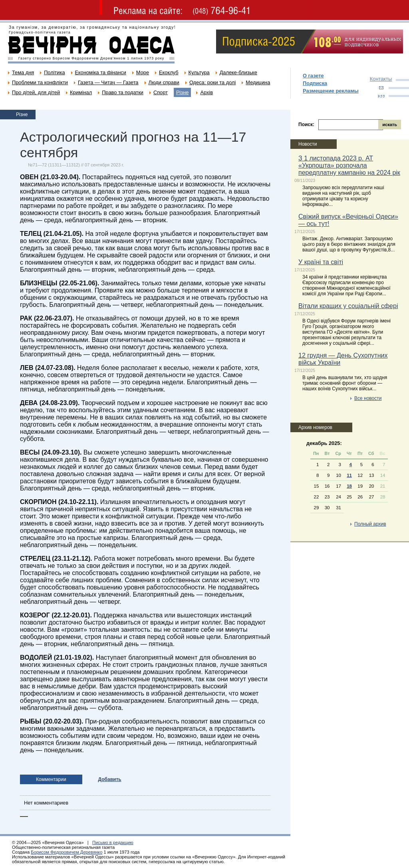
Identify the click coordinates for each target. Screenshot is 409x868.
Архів (206, 92)
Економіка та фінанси (101, 72)
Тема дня (23, 72)
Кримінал (81, 92)
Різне (182, 92)
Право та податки (123, 92)
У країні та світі (321, 262)
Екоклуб (169, 72)
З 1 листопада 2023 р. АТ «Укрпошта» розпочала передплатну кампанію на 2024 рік (349, 165)
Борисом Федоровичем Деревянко (67, 852)
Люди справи (164, 82)
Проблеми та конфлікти (40, 82)
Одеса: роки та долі (212, 82)
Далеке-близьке (238, 72)
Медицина (258, 82)
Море (143, 72)
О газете (313, 76)
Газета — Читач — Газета (108, 82)
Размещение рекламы (331, 91)
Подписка (315, 83)
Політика (54, 72)
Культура (199, 72)
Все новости (368, 398)
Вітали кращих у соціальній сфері (348, 306)
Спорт (161, 92)
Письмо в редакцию (113, 842)
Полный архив (370, 524)
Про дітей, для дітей (36, 92)
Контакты (381, 79)
